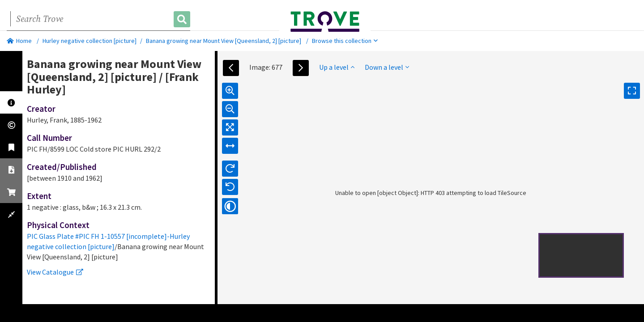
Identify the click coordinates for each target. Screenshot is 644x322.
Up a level (337, 67)
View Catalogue (55, 272)
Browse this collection (345, 41)
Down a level (387, 67)
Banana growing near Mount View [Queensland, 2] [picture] (224, 41)
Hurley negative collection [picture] (90, 41)
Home (19, 41)
